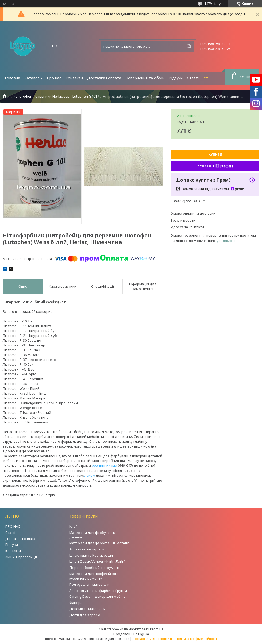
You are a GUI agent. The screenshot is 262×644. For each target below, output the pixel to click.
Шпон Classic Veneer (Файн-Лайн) (97, 561)
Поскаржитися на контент (152, 639)
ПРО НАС (13, 526)
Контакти (74, 78)
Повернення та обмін (145, 78)
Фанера (76, 603)
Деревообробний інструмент (94, 568)
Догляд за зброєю (85, 615)
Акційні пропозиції (21, 557)
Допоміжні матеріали (87, 609)
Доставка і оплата (104, 78)
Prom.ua (157, 629)
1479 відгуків (215, 3)
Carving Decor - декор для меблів (97, 596)
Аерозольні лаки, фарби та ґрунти (98, 591)
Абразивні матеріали (87, 549)
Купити (215, 154)
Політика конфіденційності (196, 639)
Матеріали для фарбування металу (99, 543)
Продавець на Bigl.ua (131, 634)
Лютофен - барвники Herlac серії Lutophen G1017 (58, 96)
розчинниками (104, 465)
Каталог (32, 78)
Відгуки (176, 78)
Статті (193, 78)
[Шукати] (189, 46)
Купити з (215, 166)
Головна (12, 78)
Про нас (54, 78)
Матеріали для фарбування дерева (93, 535)
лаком (90, 475)
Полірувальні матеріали (89, 584)
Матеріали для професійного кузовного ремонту (94, 576)
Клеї (73, 526)
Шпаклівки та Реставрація (91, 555)
